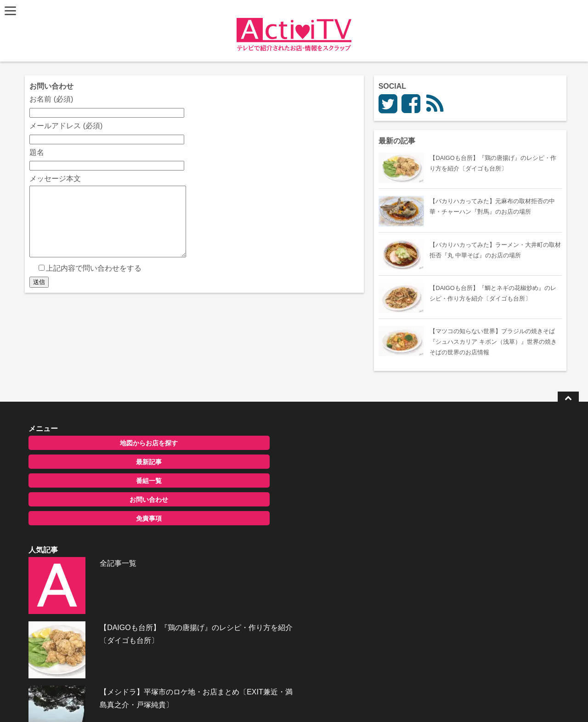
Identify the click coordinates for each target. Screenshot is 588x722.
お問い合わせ (102, 500)
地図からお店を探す (102, 444)
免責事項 (102, 519)
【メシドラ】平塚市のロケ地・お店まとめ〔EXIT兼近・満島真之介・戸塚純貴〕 (315, 545)
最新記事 (102, 463)
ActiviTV (273, 701)
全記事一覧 (275, 443)
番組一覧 (102, 482)
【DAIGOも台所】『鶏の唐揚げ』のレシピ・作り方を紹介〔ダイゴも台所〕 (315, 498)
